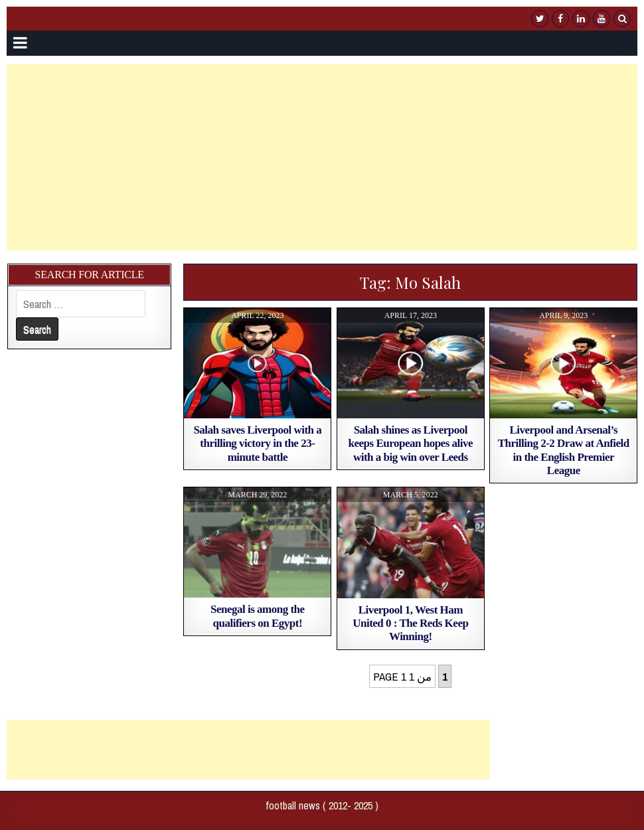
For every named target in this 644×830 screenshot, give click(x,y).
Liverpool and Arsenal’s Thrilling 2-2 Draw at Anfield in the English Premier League (564, 450)
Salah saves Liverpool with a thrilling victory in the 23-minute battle (257, 444)
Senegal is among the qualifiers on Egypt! (258, 616)
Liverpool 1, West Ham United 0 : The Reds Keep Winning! (410, 623)
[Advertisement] (322, 157)
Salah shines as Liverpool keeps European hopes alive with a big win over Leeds (411, 444)
